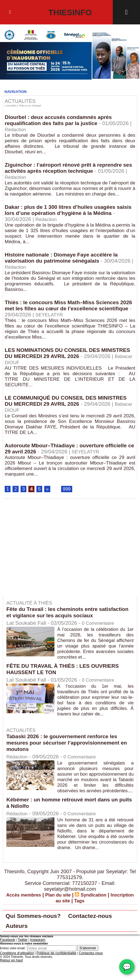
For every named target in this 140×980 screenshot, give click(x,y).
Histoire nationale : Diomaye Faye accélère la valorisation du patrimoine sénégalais (64, 260)
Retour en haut (10, 978)
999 (68, 494)
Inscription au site (62, 917)
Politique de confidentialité (51, 972)
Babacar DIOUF (54, 366)
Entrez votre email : (13, 967)
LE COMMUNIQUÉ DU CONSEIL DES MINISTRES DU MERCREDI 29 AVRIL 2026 (69, 405)
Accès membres (33, 911)
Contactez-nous (106, 933)
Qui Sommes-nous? (39, 933)
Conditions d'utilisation (15, 972)
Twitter (20, 959)
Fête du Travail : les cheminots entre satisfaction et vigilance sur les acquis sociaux (68, 617)
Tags (93, 917)
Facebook (7, 959)
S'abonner (88, 967)
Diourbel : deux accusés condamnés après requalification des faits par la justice (61, 120)
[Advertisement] (49, 557)
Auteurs (19, 944)
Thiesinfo (70, 12)
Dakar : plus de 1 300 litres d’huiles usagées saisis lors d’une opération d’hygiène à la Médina (69, 211)
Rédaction (19, 130)
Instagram (34, 959)
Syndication (109, 911)
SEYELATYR (87, 318)
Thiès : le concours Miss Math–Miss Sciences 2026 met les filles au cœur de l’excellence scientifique (65, 311)
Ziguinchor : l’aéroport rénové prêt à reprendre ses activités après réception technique (66, 169)
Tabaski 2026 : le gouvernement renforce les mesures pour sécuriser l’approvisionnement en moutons (70, 748)
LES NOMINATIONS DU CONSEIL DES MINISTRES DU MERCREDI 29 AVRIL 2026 (60, 356)
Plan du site (71, 911)
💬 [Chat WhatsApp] (127, 967)
